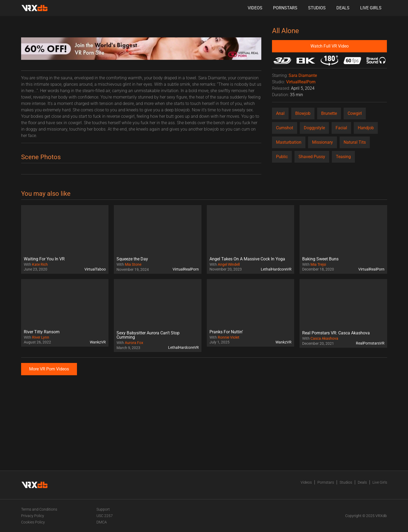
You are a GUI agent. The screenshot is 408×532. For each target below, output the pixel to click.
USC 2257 (105, 516)
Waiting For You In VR (44, 259)
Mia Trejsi (318, 264)
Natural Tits (355, 142)
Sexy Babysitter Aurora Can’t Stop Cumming (148, 335)
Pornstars (285, 8)
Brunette (329, 113)
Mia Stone (133, 264)
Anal (280, 113)
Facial (341, 128)
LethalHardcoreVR (276, 269)
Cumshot (285, 128)
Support (103, 509)
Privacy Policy (33, 516)
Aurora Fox (134, 343)
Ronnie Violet (229, 337)
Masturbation (289, 142)
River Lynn (41, 337)
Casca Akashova (324, 338)
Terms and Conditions (39, 509)
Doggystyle (314, 128)
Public (282, 157)
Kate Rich (40, 264)
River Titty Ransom (42, 332)
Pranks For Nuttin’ (226, 332)
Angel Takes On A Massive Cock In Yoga (247, 259)
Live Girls (371, 8)
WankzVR (98, 342)
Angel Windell (229, 264)
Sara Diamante (303, 75)
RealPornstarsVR (370, 343)
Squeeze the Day (132, 259)
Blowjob (303, 113)
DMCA (102, 522)
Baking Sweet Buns (320, 259)
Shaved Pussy (312, 157)
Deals (343, 8)
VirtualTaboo (95, 269)
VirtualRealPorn (301, 82)
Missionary (322, 142)
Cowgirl (355, 113)
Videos (255, 8)
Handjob (366, 128)
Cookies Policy (33, 522)
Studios (317, 8)
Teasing (343, 157)
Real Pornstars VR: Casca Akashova (336, 333)
